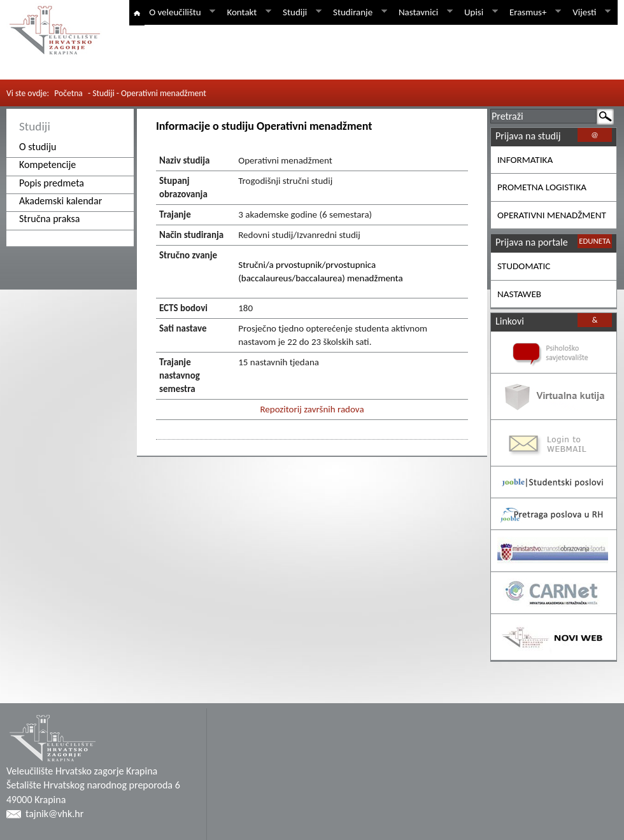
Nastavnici (423, 12)
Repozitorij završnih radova (312, 409)
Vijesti (589, 12)
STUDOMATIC (524, 266)
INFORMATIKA (525, 160)
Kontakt (246, 12)
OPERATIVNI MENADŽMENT (552, 215)
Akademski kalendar (60, 201)
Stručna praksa (50, 219)
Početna (68, 93)
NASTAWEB (519, 294)
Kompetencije (47, 164)
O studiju (38, 147)
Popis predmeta (52, 183)
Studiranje (358, 12)
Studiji (300, 12)
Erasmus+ (533, 12)
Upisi (479, 12)
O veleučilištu (180, 12)
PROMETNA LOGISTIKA (542, 187)
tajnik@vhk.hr (54, 814)
